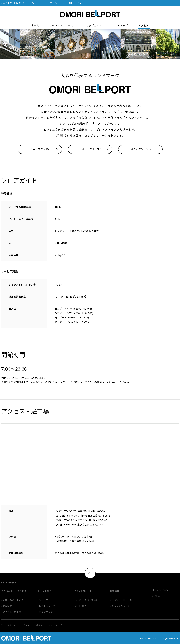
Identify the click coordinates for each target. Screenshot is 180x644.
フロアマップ (120, 26)
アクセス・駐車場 (12, 612)
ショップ (44, 600)
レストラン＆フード (49, 606)
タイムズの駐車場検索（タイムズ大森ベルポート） (83, 553)
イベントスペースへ (91, 149)
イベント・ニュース (61, 26)
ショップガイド (93, 26)
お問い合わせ (75, 3)
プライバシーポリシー (34, 625)
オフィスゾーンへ (141, 149)
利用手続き (81, 606)
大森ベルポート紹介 (13, 600)
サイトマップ (55, 625)
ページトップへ (90, 573)
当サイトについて (10, 625)
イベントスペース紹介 (87, 600)
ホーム (35, 26)
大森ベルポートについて (13, 3)
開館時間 (7, 606)
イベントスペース (37, 3)
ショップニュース (121, 606)
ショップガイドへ (40, 149)
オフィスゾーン (57, 3)
